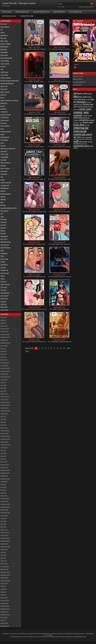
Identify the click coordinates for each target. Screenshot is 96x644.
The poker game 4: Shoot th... (34, 111)
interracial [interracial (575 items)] (81, 128)
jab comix (61, 82)
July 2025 (3, 349)
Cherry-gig (4, 72)
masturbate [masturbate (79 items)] (88, 137)
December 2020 (5, 504)
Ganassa (4, 123)
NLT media (4, 211)
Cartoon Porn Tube (27, 16)
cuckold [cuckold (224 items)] (78, 115)
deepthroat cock (42, 342)
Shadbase (4, 253)
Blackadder (5, 47)
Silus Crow (4, 259)
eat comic (34, 309)
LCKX (3, 180)
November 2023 (5, 405)
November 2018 (5, 575)
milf (62, 212)
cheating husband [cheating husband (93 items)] (82, 107)
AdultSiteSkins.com (81, 637)
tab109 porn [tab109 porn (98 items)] (77, 144)
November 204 (5, 626)
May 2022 (3, 456)
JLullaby (4, 160)
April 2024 (3, 391)
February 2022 (5, 465)
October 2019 (4, 544)
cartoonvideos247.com (41, 12)
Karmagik (4, 171)
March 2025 (4, 360)
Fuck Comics (7, 12)
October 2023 (4, 408)
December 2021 (5, 470)
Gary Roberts (5, 126)
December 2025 (5, 334)
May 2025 (3, 354)
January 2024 (4, 400)
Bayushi (3, 38)
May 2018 (3, 592)
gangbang (30, 82)
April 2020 (3, 527)
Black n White (5, 44)
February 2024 (5, 397)
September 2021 (5, 479)
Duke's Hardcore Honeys (9, 101)
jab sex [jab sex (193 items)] (77, 137)
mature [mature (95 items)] (76, 139)
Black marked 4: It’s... (59, 274)
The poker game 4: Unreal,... (34, 339)
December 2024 (5, 368)
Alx (2, 30)
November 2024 (5, 371)
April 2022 (3, 459)
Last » (27, 351)
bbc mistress (30, 114)
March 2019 (4, 564)
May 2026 (3, 320)
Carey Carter (5, 64)
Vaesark (3, 302)
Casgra (3, 67)
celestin (42, 147)
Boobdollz (4, 52)
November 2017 (5, 609)
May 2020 (3, 524)
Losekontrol (5, 185)
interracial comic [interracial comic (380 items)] (80, 133)
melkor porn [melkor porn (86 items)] (89, 139)
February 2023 (5, 431)
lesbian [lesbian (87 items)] (83, 137)
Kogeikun (4, 174)
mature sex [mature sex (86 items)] (82, 139)
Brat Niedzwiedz (6, 58)
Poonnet (4, 222)
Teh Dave (4, 287)
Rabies (3, 231)
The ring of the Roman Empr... (59, 339)
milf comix (54, 114)
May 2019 (3, 558)
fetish (61, 244)
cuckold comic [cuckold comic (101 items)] (87, 116)
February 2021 (5, 499)
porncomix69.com (22, 12)
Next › (69, 348)
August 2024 (4, 380)
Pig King (4, 219)
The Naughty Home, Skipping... (59, 111)
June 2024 (4, 385)
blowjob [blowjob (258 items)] (81, 102)
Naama (3, 205)
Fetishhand (5, 117)
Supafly (3, 268)
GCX (2, 129)
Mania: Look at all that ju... (59, 144)
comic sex (28, 309)
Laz (2, 177)
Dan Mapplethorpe (7, 83)
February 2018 (5, 600)
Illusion (3, 146)
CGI (2, 69)
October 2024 (4, 374)
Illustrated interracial (8, 149)
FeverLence (5, 120)
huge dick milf (55, 82)
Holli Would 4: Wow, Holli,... (34, 306)
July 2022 (3, 450)
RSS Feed (81, 7)
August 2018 (4, 584)
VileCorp (4, 304)
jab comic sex (41, 309)
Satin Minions (5, 248)
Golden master (6, 132)
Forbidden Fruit (38, 277)
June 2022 (4, 453)
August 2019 (4, 550)
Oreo (2, 217)
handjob (66, 244)
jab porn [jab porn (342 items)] (87, 134)
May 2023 (3, 422)
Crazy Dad (4, 75)
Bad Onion (4, 35)
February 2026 (5, 329)
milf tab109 (36, 82)
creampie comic (61, 147)
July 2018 (3, 586)
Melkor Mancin (6, 194)
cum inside (42, 114)
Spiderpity (4, 265)
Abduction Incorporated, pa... (34, 176)
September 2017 (5, 615)
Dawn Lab (4, 86)
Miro (2, 202)
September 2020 (5, 513)
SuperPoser (5, 273)
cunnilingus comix (41, 244)
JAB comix (4, 154)
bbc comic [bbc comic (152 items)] (83, 97)
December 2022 (5, 436)
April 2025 (3, 357)
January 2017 (4, 623)
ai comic (60, 309)
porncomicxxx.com (9, 16)
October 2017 (4, 612)
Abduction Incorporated (33, 179)
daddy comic (36, 49)
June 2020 (4, 521)
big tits (53, 244)
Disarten (4, 95)
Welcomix (4, 307)
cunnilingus (55, 212)
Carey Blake (5, 61)
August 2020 (4, 516)
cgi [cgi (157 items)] (75, 107)
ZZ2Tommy (4, 310)
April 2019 (3, 561)
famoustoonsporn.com (79, 82)
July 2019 (3, 552)
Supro (3, 276)
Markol (3, 191)
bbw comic (61, 49)
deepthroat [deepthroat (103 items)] (86, 118)
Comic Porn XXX (78, 76)
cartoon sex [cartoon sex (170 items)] (88, 104)
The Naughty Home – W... (59, 209)
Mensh (3, 197)
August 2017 (4, 618)
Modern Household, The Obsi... (34, 79)
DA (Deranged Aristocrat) (9, 81)
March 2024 (4, 394)
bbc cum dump (55, 179)
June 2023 (4, 419)
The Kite (3, 290)
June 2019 (4, 555)
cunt (59, 212)
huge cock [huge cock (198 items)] (88, 122)
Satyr (2, 251)
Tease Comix (5, 284)
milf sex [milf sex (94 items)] (90, 142)
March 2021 (4, 496)
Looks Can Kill (6, 183)
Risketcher (4, 236)
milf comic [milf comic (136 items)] (83, 142)
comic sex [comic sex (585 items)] (81, 112)
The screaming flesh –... (59, 306)
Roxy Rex (4, 239)
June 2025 (4, 351)
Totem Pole (4, 296)
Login (63, 7)
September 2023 (5, 411)
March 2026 (4, 326)
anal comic (55, 49)
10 (64, 348)
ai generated (66, 309)
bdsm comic (31, 147)
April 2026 (3, 323)
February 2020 (5, 533)
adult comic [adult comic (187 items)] (82, 93)
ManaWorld (5, 188)
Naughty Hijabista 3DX (9, 208)
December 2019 (5, 538)
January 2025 (4, 366)
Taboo (3, 279)
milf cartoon (68, 82)
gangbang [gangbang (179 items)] (84, 120)
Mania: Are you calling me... (34, 209)
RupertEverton (6, 242)
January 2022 (4, 467)
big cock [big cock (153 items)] (82, 99)
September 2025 (5, 343)
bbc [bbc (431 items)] (76, 96)
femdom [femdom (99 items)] (76, 120)
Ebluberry (4, 103)
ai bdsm (41, 179)
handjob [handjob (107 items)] (92, 120)
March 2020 (4, 530)
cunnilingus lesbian (64, 342)
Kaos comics (5, 168)
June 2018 (4, 589)
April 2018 (3, 595)
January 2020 (4, 535)
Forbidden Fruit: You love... (34, 274)
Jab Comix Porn (78, 79)
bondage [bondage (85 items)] (88, 102)
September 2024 (5, 377)
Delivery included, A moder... (59, 176)
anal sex (54, 147)
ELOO (3, 106)
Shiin (2, 256)
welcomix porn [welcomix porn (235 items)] (81, 146)
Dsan (2, 98)
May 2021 (3, 490)
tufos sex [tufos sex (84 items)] (84, 144)
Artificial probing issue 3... (34, 241)
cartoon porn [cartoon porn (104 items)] (78, 105)
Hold (2, 143)
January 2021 (4, 501)
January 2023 (4, 433)
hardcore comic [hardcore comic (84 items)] (78, 123)
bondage (37, 147)
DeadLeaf (4, 89)
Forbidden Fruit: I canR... (34, 46)
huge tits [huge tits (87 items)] (87, 125)
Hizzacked (4, 140)
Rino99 (3, 234)
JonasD (3, 166)
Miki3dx (3, 200)
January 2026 (4, 332)
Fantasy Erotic (6, 115)
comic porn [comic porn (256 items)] (85, 109)
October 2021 (4, 476)
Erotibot (3, 109)
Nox (2, 214)
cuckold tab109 (54, 342)
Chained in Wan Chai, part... (34, 144)
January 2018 (4, 603)
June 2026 (4, 317)
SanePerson (5, 245)
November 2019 (5, 541)
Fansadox (4, 112)
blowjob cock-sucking (37, 212)
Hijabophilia (5, 137)
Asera (3, 33)
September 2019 (5, 547)
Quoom (3, 228)
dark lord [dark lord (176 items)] (78, 118)
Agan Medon (5, 27)
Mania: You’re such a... (59, 46)
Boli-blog (4, 50)
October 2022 (4, 442)
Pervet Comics (77, 85)
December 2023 (5, 402)
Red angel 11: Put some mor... (59, 79)
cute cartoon (29, 49)
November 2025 (5, 337)
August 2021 (4, 482)
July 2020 (3, 518)
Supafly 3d (4, 270)
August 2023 (4, 414)
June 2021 (4, 487)
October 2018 (4, 578)
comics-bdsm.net (75, 12)
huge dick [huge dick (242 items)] (79, 125)
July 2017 (3, 620)
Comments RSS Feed (89, 7)
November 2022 (5, 439)
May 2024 (3, 388)
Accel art (4, 24)
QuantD (3, 225)
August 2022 (4, 448)
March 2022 (4, 462)
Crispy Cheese (6, 78)
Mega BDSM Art (59, 12)
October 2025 (4, 340)
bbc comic (28, 212)
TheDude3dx (5, 293)
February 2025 (5, 363)
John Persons (6, 163)
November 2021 (5, 473)
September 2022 (5, 445)
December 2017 (5, 606)
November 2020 (5, 507)
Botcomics (4, 55)
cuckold (36, 114)
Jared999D (4, 157)
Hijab (2, 135)
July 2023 (3, 416)
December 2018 (5, 572)
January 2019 (4, 569)
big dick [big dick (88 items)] (88, 99)
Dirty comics (5, 92)
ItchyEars (4, 151)
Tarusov (3, 282)
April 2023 (3, 425)
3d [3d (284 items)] (75, 93)
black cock (62, 277)
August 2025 (4, 346)
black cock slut (63, 179)
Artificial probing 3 (31, 244)
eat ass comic (30, 277)
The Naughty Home (62, 114)
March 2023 (4, 428)
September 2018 (5, 581)
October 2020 (4, 510)
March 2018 (4, 598)
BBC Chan (4, 41)
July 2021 (3, 484)
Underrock (4, 299)
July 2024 (3, 382)
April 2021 (3, 493)
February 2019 (5, 567)
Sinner (3, 262)
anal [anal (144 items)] (90, 94)
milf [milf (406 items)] (76, 141)
